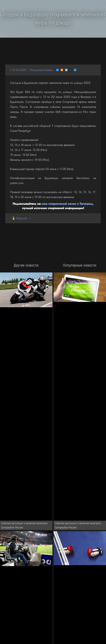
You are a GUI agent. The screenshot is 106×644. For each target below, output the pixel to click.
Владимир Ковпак (42, 70)
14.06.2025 (19, 70)
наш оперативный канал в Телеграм (67, 204)
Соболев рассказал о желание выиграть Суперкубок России (24, 526)
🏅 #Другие (20, 218)
